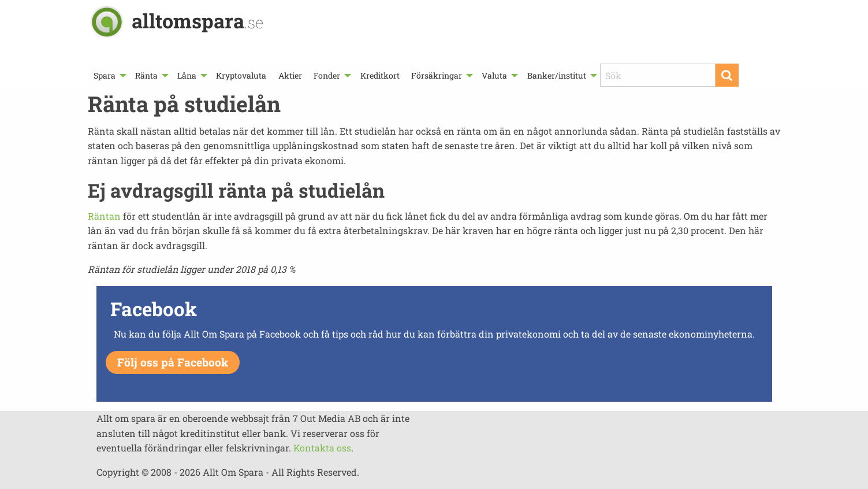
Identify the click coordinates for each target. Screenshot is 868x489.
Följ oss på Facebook (173, 362)
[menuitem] (109, 75)
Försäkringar (437, 75)
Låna (187, 75)
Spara (105, 75)
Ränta (146, 75)
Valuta (494, 75)
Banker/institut (557, 75)
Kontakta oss (322, 448)
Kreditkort (380, 75)
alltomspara (198, 21)
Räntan (104, 216)
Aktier (290, 75)
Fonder (327, 75)
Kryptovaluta (241, 75)
